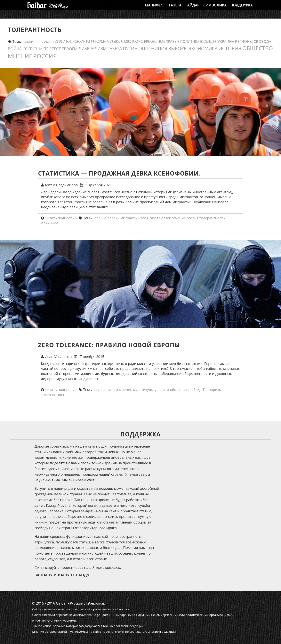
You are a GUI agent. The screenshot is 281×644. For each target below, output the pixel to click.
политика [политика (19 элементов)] (190, 41)
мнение (126, 390)
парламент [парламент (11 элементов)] (45, 42)
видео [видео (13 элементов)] (126, 42)
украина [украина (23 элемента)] (226, 41)
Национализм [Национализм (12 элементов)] (78, 42)
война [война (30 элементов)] (15, 49)
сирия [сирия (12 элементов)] (60, 42)
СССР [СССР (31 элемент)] (28, 49)
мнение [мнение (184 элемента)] (20, 56)
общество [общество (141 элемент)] (258, 48)
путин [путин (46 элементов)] (130, 49)
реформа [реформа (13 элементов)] (98, 42)
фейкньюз (50, 223)
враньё (100, 218)
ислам (113, 390)
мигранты (129, 218)
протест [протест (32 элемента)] (52, 49)
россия (193, 218)
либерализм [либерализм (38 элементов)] (92, 49)
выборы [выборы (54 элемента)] (178, 48)
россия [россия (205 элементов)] (45, 56)
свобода (195, 390)
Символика (215, 9)
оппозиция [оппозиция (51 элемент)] (153, 49)
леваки (114, 218)
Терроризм (212, 390)
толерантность (212, 218)
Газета (175, 9)
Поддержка (242, 9)
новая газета (149, 218)
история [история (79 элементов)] (230, 48)
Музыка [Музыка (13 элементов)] (113, 42)
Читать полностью (61, 218)
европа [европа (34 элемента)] (70, 49)
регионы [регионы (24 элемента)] (244, 41)
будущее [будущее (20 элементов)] (208, 41)
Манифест (155, 9)
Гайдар (192, 9)
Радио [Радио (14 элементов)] (138, 42)
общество (178, 390)
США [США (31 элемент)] (38, 49)
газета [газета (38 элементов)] (115, 49)
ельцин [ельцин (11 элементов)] (29, 42)
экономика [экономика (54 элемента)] (203, 48)
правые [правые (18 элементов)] (173, 41)
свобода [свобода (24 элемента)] (262, 41)
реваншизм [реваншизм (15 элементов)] (154, 41)
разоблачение (173, 218)
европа (100, 390)
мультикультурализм (151, 390)
